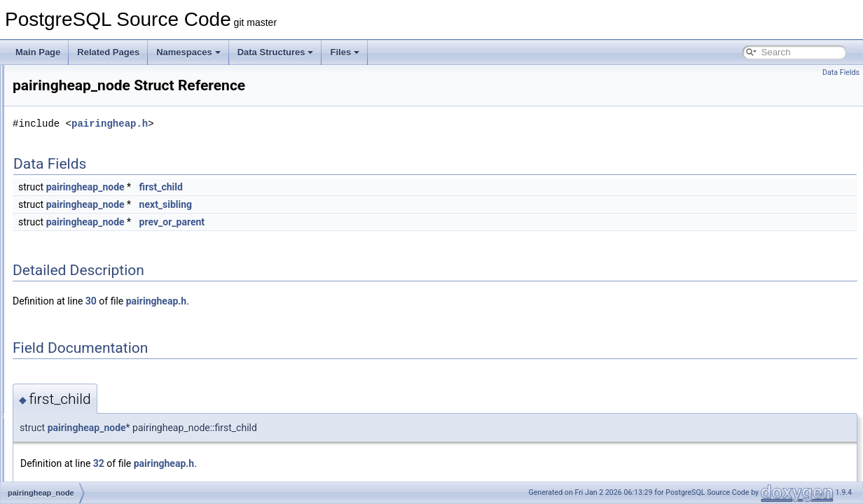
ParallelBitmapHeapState (93, 372)
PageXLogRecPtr (79, 249)
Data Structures (276, 52)
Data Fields (841, 72)
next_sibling (341, 204)
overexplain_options (84, 203)
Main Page (38, 52)
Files (345, 52)
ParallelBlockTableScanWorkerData (112, 403)
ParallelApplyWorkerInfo (91, 342)
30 (266, 301)
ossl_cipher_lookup (82, 95)
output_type (68, 157)
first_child (336, 187)
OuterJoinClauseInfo (84, 141)
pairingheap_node (80, 280)
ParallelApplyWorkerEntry (94, 326)
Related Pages (108, 52)
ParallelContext (75, 419)
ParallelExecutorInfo (84, 434)
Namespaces (188, 52)
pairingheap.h (285, 124)
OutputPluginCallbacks (89, 172)
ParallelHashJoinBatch (89, 449)
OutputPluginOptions (85, 188)
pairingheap (68, 265)
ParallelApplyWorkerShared (98, 357)
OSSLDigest (69, 126)
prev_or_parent (347, 222)
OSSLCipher (70, 111)
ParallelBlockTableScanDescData (109, 388)
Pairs (56, 295)
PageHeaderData (79, 218)
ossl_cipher (68, 80)
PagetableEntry (75, 234)
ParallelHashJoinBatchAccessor (106, 465)
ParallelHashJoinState (88, 480)
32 (274, 463)
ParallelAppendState (84, 311)
